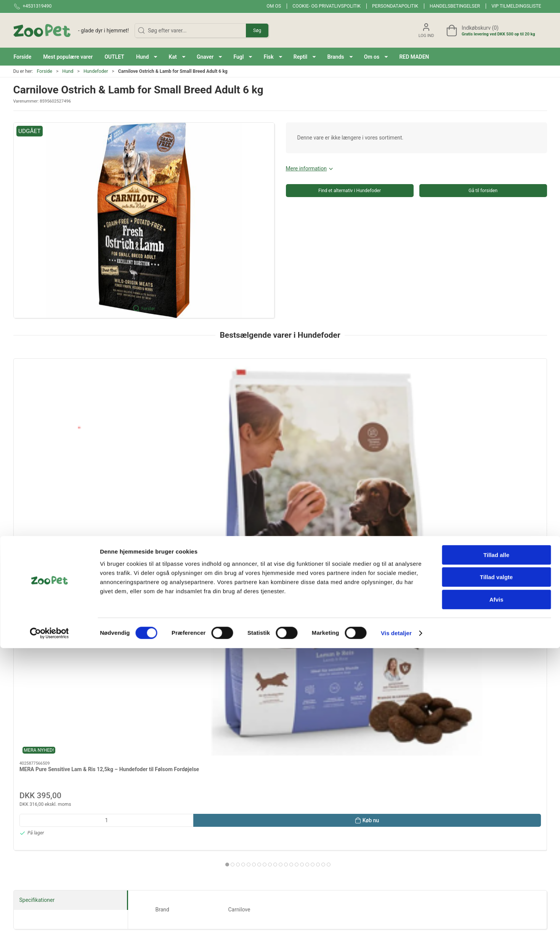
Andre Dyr (280, 713)
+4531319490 (30, 820)
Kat (172, 687)
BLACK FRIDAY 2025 (280, 661)
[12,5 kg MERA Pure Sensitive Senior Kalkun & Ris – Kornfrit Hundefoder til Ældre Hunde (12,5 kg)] (388, 398)
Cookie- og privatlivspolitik (327, 6)
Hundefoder (96, 71)
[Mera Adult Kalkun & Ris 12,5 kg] (172, 398)
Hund (68, 71)
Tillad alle (496, 839)
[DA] (71, 30)
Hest (172, 713)
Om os (274, 6)
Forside (44, 71)
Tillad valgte (496, 861)
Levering (388, 815)
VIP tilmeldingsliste (516, 6)
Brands (64, 661)
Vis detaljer (396, 917)
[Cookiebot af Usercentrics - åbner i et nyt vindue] (49, 917)
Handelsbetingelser (455, 6)
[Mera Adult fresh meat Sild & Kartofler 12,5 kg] (496, 398)
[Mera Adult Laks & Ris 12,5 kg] (280, 398)
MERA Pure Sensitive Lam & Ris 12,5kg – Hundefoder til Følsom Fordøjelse (58, 453)
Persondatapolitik (395, 6)
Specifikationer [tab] (37, 582)
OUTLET (496, 661)
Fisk (496, 687)
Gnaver (280, 687)
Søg (257, 30)
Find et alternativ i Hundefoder (350, 191)
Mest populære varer (388, 661)
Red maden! (172, 661)
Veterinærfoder (388, 713)
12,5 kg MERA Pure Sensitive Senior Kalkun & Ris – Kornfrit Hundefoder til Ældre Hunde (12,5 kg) (386, 453)
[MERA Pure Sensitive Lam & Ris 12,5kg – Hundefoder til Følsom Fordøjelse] (64, 398)
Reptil (64, 713)
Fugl (388, 687)
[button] (147, 57)
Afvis (497, 883)
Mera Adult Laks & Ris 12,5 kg (271, 445)
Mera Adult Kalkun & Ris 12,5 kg (166, 445)
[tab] (270, 541)
